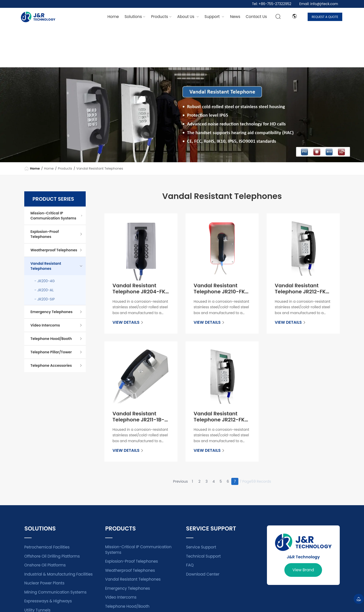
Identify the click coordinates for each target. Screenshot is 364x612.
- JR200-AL (44, 290)
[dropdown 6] (256, 17)
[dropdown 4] (235, 17)
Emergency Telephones (56, 312)
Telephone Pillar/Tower (56, 352)
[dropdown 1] (135, 17)
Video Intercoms (56, 325)
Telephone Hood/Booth (56, 339)
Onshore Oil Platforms (45, 565)
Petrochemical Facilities (47, 547)
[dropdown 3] (214, 17)
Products (65, 168)
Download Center (203, 574)
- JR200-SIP (45, 299)
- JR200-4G (44, 281)
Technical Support (203, 556)
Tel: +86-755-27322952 (272, 4)
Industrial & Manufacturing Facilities (59, 574)
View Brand (303, 570)
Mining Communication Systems (55, 592)
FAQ (190, 565)
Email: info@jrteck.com (319, 4)
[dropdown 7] (188, 17)
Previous (181, 481)
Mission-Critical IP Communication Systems (56, 216)
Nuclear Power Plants (44, 583)
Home (113, 17)
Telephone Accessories (56, 365)
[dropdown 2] (161, 17)
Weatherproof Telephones (56, 250)
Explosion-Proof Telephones (56, 234)
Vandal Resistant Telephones (100, 168)
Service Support (201, 547)
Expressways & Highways (48, 601)
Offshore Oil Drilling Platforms (52, 556)
